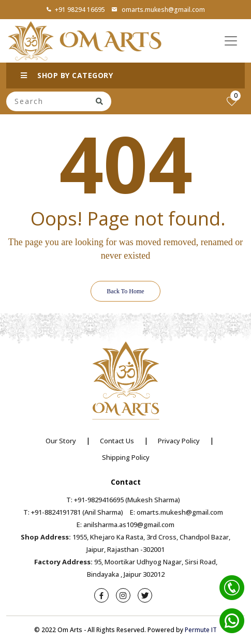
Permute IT (201, 630)
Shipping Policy (126, 457)
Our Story (61, 441)
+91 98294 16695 (76, 10)
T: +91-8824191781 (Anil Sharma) (73, 512)
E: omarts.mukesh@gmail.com (176, 512)
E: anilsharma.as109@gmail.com (126, 525)
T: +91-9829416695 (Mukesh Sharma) (123, 500)
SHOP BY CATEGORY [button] (67, 75)
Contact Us (117, 441)
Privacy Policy (179, 441)
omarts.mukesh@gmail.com (158, 10)
